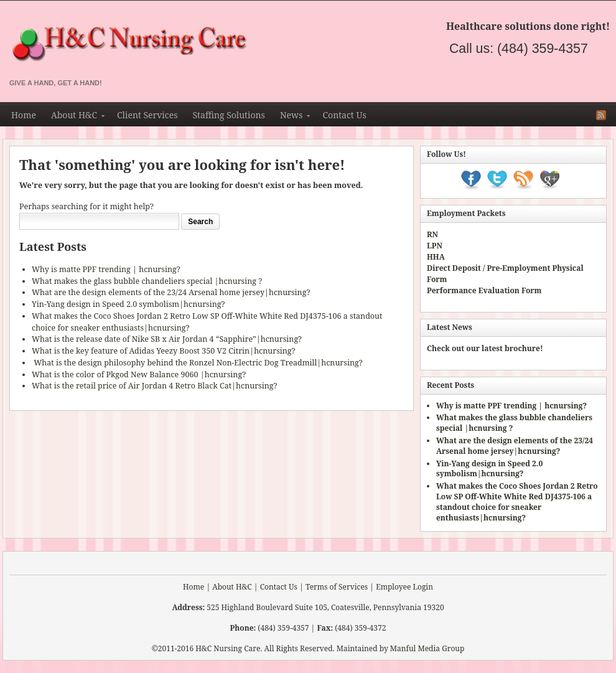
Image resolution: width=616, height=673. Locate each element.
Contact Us (344, 115)
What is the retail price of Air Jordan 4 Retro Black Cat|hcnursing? (154, 386)
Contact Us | (282, 587)
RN (432, 234)
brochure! (524, 348)
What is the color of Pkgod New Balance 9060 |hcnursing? (139, 374)
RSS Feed (601, 115)
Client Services (147, 115)
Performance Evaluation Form (484, 290)
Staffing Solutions (228, 115)
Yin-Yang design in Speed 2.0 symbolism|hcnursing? (128, 304)
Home (24, 115)
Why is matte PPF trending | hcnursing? (106, 269)
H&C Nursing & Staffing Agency (258, 45)
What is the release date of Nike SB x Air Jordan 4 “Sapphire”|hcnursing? (167, 339)
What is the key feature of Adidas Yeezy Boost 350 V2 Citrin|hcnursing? (163, 351)
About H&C (74, 117)
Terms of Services (337, 587)
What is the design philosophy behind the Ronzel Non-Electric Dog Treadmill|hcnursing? (197, 363)
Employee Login (404, 587)
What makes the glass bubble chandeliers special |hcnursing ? (147, 281)
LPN (435, 246)
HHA (436, 257)
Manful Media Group (427, 648)
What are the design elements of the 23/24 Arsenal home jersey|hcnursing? (171, 292)
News (292, 117)
